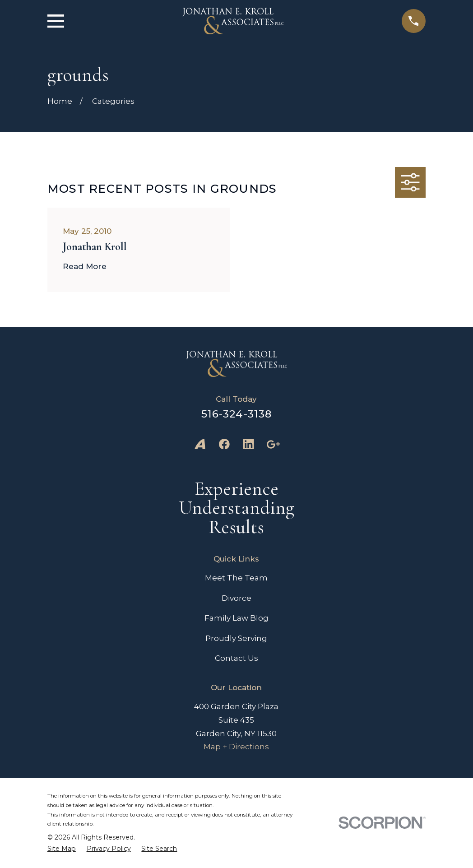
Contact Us (236, 658)
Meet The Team (236, 578)
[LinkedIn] (249, 444)
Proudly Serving (236, 638)
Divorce (236, 598)
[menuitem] (62, 849)
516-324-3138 (237, 414)
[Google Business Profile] (273, 444)
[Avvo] (200, 444)
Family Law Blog (236, 618)
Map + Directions (236, 747)
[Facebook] (224, 444)
